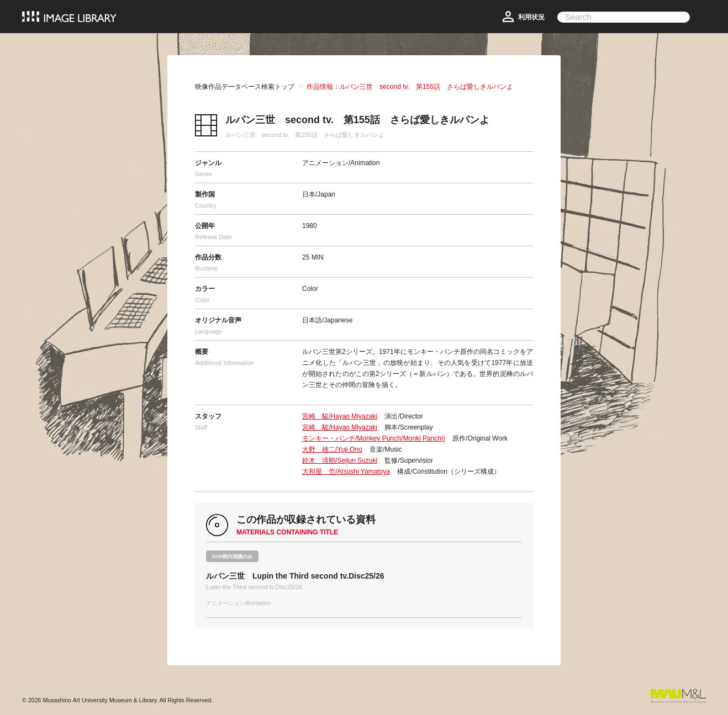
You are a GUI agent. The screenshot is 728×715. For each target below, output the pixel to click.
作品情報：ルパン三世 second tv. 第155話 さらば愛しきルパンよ (410, 87)
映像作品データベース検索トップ (245, 87)
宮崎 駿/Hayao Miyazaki (340, 416)
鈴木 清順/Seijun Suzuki (340, 460)
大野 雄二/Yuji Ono (332, 449)
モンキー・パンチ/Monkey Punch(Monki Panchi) (374, 438)
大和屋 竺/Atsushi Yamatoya (346, 472)
